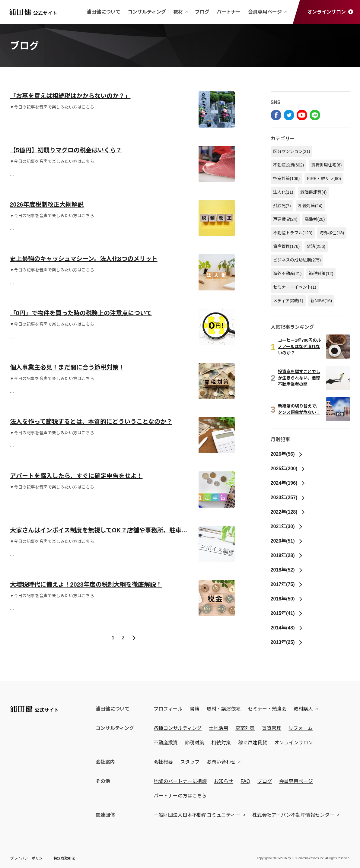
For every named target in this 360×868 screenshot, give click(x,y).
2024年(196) (288, 483)
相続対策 (310, 206)
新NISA (321, 301)
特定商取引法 (64, 858)
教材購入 (304, 709)
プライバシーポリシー (28, 858)
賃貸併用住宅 (326, 165)
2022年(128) (288, 512)
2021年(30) (287, 526)
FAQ (247, 781)
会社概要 (164, 762)
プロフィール (169, 709)
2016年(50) (287, 599)
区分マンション (292, 151)
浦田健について (104, 12)
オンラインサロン (330, 12)
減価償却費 (313, 192)
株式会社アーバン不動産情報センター (295, 815)
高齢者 (315, 219)
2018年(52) (287, 570)
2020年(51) (287, 541)
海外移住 (332, 233)
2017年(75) (287, 584)
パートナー (229, 12)
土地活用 (220, 728)
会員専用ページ (267, 12)
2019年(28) (287, 555)
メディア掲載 (288, 301)
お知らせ (225, 781)
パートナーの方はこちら (181, 796)
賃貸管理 (273, 728)
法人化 (283, 192)
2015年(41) (287, 613)
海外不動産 (287, 274)
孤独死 (282, 206)
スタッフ (191, 762)
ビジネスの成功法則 (297, 260)
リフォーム (302, 728)
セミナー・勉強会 (268, 709)
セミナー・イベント (295, 287)
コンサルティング (147, 12)
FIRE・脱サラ (324, 179)
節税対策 (321, 274)
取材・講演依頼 (225, 709)
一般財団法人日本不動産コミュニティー (198, 815)
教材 (180, 12)
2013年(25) (287, 642)
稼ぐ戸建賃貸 (254, 743)
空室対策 (287, 179)
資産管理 (287, 246)
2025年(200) (288, 469)
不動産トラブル (293, 233)
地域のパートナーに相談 (181, 781)
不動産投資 (289, 165)
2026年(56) (287, 454)
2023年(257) (288, 497)
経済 (316, 246)
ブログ (202, 12)
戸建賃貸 (285, 219)
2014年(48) (287, 628)
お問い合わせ (222, 762)
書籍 (196, 709)
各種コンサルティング (179, 728)
